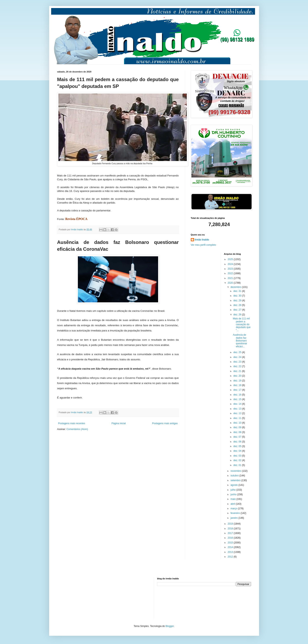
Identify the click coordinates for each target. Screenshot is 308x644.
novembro (236, 471)
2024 (231, 264)
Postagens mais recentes (72, 423)
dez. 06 (238, 442)
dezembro (236, 287)
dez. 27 (238, 310)
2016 (231, 538)
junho (234, 494)
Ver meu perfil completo (203, 245)
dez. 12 (238, 413)
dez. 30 (238, 296)
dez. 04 (238, 451)
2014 (231, 547)
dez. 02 (238, 460)
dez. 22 (238, 366)
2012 (231, 557)
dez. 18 (238, 385)
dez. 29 (238, 301)
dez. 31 (238, 291)
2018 (231, 529)
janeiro (234, 518)
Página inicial (119, 423)
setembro (236, 480)
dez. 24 (238, 357)
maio (233, 499)
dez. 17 (238, 390)
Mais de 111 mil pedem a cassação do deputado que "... (242, 324)
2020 (231, 283)
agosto (234, 485)
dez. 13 (238, 409)
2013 (231, 552)
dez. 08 (238, 432)
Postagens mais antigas (165, 423)
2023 (231, 269)
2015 (231, 543)
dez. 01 (238, 465)
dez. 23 (238, 362)
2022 (231, 273)
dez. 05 (238, 446)
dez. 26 (238, 315)
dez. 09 (238, 427)
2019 (231, 524)
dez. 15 (238, 399)
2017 (231, 533)
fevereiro (236, 513)
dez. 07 (238, 437)
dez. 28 (238, 305)
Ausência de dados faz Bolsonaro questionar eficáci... (240, 341)
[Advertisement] (77, 597)
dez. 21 (238, 371)
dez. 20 (238, 376)
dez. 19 (238, 381)
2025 (231, 259)
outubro (235, 476)
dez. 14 (238, 404)
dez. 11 (238, 418)
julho (233, 490)
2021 (231, 278)
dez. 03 (238, 456)
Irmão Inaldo (202, 240)
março (234, 508)
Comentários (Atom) (77, 429)
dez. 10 (238, 423)
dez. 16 (238, 395)
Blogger (170, 626)
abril (233, 504)
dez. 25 (238, 352)
